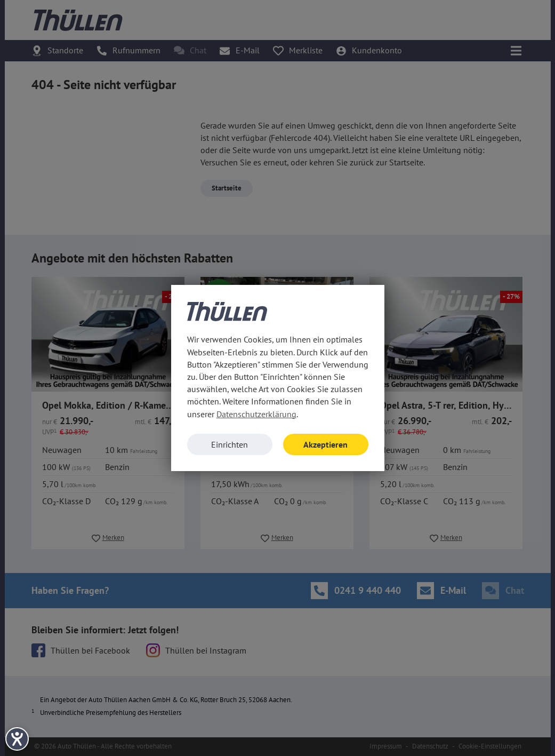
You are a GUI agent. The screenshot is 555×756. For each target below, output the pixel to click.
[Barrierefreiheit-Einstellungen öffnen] (17, 739)
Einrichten (230, 444)
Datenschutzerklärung (256, 414)
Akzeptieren (325, 444)
